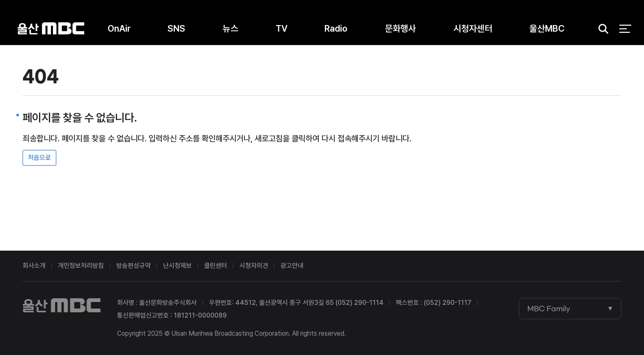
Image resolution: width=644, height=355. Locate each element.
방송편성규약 (133, 266)
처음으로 (39, 158)
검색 (601, 29)
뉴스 (230, 28)
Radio (336, 28)
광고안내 (292, 266)
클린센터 (216, 266)
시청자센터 (473, 28)
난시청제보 (177, 266)
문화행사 (400, 28)
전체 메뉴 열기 (625, 29)
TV (282, 28)
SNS (176, 28)
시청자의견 (254, 266)
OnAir (119, 28)
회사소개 (34, 266)
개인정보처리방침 (81, 266)
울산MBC (51, 29)
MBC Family (549, 309)
